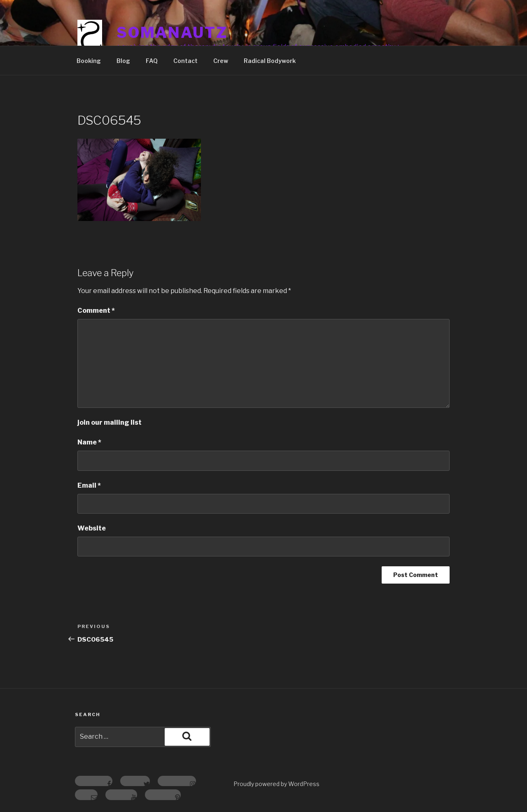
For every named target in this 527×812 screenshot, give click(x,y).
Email (89, 485)
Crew (221, 61)
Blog (123, 61)
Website (92, 528)
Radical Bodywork (270, 61)
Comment (96, 311)
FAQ (152, 61)
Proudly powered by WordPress (276, 784)
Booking (89, 61)
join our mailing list (110, 422)
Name (89, 442)
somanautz (172, 33)
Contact (185, 61)
